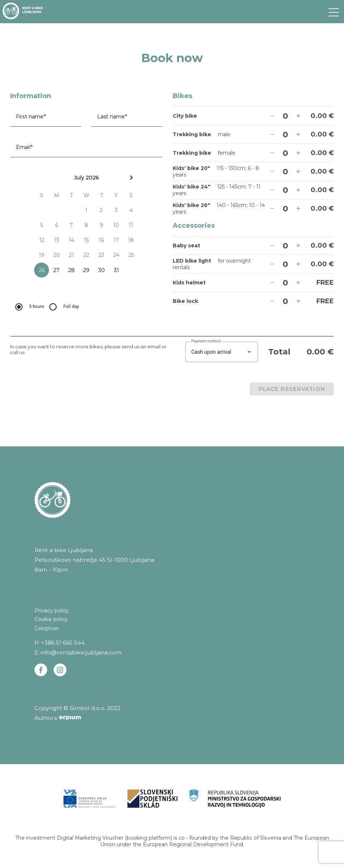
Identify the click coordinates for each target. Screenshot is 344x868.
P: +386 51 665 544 (60, 643)
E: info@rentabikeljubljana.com (78, 652)
